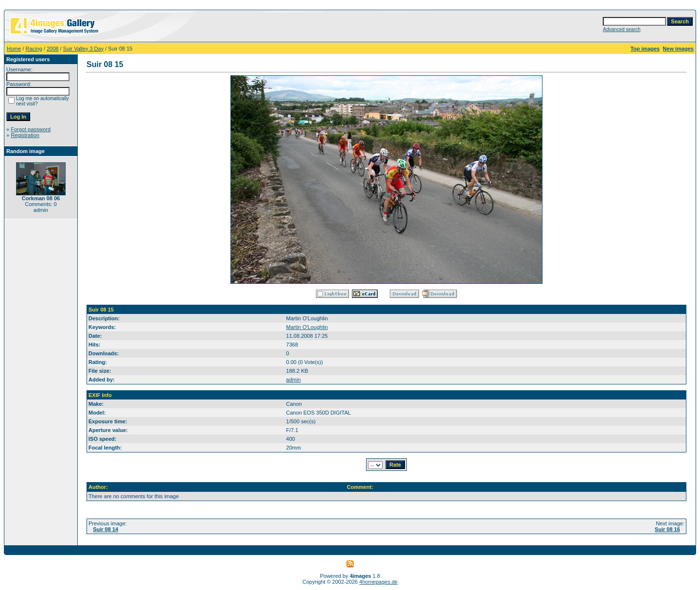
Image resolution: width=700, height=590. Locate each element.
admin (294, 380)
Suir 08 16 (667, 529)
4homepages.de (378, 582)
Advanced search (621, 29)
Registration (25, 135)
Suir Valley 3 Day (84, 49)
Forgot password (31, 129)
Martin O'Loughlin (307, 327)
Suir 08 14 (105, 529)
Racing (34, 49)
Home (14, 49)
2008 (52, 49)
